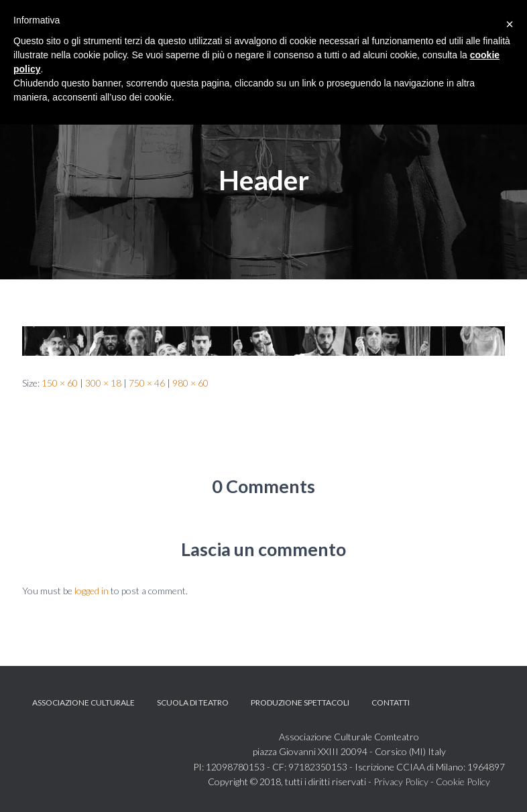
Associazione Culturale (83, 702)
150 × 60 (60, 383)
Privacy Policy (401, 782)
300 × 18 (103, 383)
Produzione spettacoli (300, 702)
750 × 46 (147, 383)
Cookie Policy (463, 782)
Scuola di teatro (193, 702)
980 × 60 (190, 383)
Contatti (391, 702)
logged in (92, 591)
